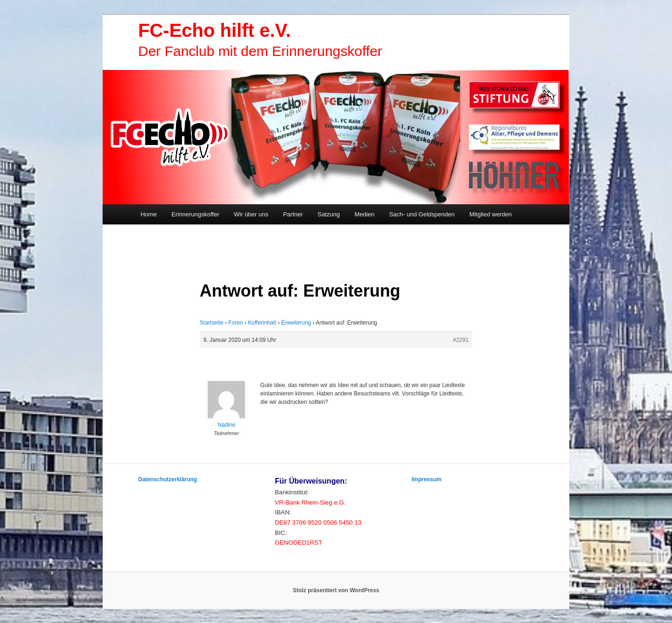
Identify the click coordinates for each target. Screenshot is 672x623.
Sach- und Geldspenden (422, 214)
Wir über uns (251, 214)
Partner (293, 214)
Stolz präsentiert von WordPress (336, 590)
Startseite (212, 323)
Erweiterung (296, 323)
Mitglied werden (491, 214)
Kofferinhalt (262, 323)
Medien (365, 214)
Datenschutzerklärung (168, 479)
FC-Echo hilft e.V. (214, 30)
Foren (235, 323)
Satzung (329, 214)
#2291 (461, 340)
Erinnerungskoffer (195, 214)
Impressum (427, 479)
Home (149, 214)
